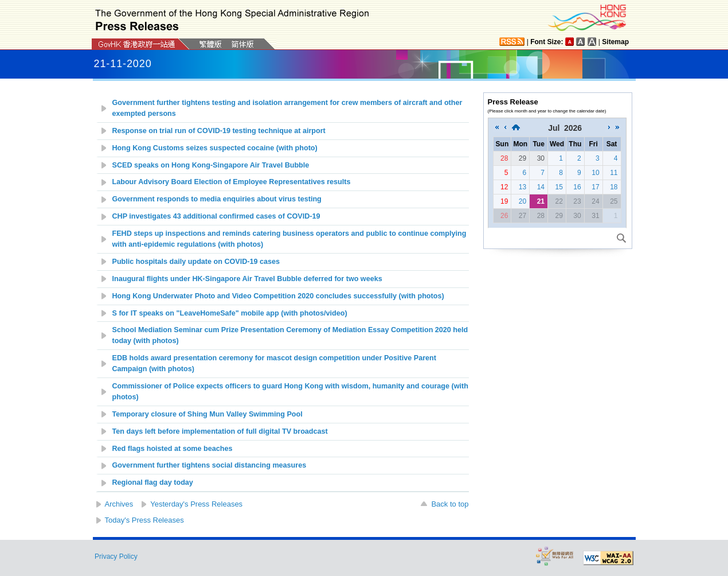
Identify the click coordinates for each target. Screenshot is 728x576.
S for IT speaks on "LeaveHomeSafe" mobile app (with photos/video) (230, 313)
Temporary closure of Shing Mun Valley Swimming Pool (208, 414)
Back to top (450, 504)
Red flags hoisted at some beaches (173, 449)
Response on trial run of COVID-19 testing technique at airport (219, 131)
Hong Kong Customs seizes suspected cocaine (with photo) (215, 148)
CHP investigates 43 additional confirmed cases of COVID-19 (216, 216)
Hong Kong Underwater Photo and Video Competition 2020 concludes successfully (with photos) (278, 296)
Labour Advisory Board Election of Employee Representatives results (232, 182)
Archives (119, 504)
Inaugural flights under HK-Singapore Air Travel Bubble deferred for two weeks (247, 279)
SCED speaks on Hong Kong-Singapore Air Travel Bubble (211, 165)
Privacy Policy (116, 556)
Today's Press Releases (144, 520)
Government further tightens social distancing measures (210, 465)
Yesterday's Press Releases (196, 504)
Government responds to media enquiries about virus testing (217, 199)
